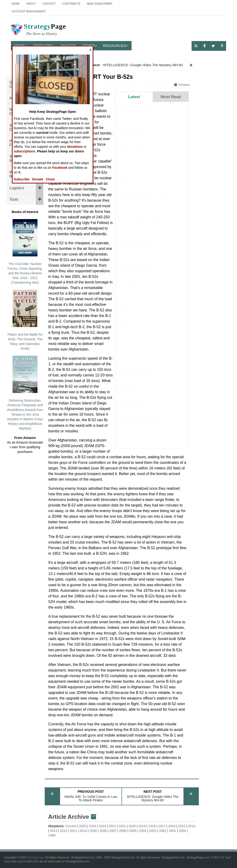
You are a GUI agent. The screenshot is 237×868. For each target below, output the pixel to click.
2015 (182, 826)
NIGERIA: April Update (137, 352)
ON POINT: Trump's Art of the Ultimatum (151, 175)
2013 (53, 831)
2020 (132, 826)
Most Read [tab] (171, 97)
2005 (133, 831)
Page (38, 30)
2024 (93, 826)
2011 (73, 831)
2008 (103, 831)
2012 (63, 831)
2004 (143, 831)
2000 (182, 831)
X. (20, 172)
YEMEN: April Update (136, 261)
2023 (102, 826)
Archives (182, 85)
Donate (38, 179)
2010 (83, 831)
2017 (162, 826)
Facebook (60, 168)
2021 (122, 826)
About (31, 4)
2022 (112, 826)
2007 (113, 831)
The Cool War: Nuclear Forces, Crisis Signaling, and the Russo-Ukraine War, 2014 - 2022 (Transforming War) (25, 252)
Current (71, 826)
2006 (123, 831)
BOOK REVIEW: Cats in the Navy (146, 212)
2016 (172, 826)
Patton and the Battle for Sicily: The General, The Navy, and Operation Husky (25, 320)
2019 (142, 826)
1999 (52, 835)
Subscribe (22, 179)
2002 (163, 831)
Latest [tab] (134, 97)
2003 (153, 831)
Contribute (71, 4)
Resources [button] (116, 46)
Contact (49, 4)
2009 (93, 831)
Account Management (29, 11)
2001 (172, 831)
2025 (83, 826)
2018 (152, 826)
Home (16, 4)
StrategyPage (35, 858)
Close (50, 179)
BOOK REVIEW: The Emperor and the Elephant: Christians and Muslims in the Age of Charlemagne (150, 407)
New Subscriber (100, 4)
